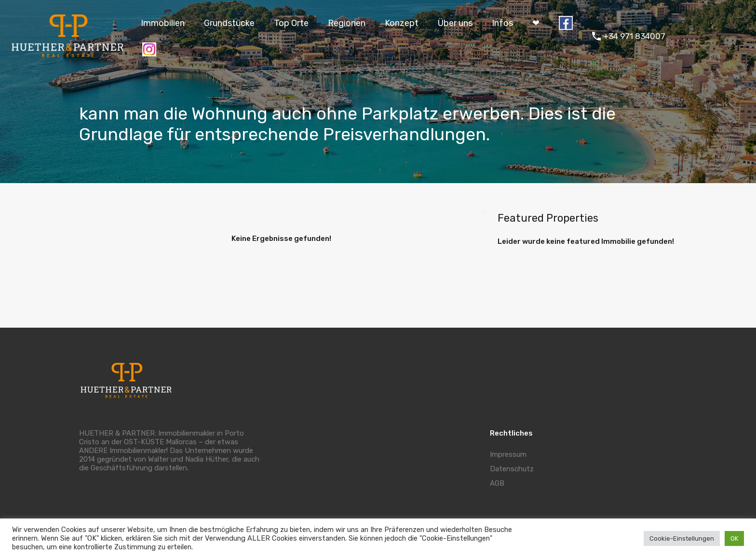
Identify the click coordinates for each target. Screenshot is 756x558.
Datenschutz (512, 469)
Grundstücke (229, 23)
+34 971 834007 (634, 36)
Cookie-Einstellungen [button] (682, 538)
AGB (497, 483)
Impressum (508, 454)
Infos (502, 23)
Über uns (455, 23)
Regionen (347, 23)
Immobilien (163, 23)
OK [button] (734, 538)
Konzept (402, 23)
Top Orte (291, 23)
